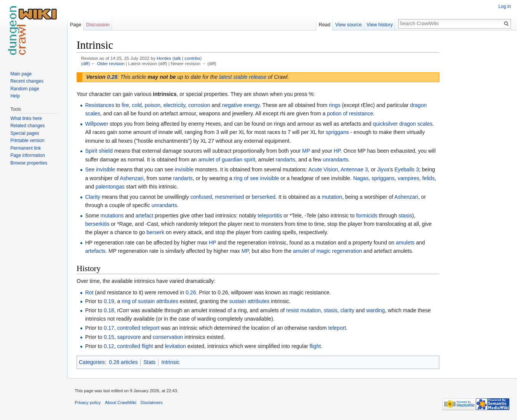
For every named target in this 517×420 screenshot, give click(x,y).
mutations (112, 216)
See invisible (100, 169)
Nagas (361, 178)
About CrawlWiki (121, 402)
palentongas (110, 187)
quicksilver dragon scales (403, 124)
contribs (192, 58)
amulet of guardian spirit (226, 160)
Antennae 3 (354, 169)
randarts (286, 160)
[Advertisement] (477, 152)
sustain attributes (250, 301)
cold (137, 105)
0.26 (191, 292)
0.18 (109, 310)
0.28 (112, 77)
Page (75, 25)
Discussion (98, 25)
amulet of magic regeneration (327, 251)
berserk (156, 232)
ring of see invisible (256, 178)
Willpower (97, 124)
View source (348, 25)
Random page (25, 89)
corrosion (199, 105)
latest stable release (243, 77)
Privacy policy (88, 402)
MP (306, 151)
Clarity (93, 197)
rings (335, 105)
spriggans (337, 132)
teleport (337, 328)
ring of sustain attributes (150, 301)
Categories (92, 362)
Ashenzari (131, 178)
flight (315, 346)
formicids (367, 216)
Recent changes (27, 81)
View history (380, 25)
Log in (505, 6)
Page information (28, 155)
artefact (145, 216)
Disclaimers (152, 402)
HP (337, 151)
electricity (174, 105)
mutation (332, 197)
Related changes (27, 126)
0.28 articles (123, 362)
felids (428, 178)
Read (324, 25)
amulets (405, 243)
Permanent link (26, 148)
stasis (405, 216)
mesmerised (229, 197)
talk (177, 58)
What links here (26, 118)
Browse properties (29, 163)
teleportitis (270, 216)
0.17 (109, 328)
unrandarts (335, 160)
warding (375, 310)
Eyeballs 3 (407, 169)
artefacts (95, 251)
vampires (409, 178)
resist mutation (303, 310)
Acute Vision (323, 169)
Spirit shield (99, 151)
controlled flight (135, 346)
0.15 (109, 337)
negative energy (241, 105)
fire (125, 105)
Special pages (25, 133)
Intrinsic (170, 362)
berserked (264, 197)
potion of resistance (350, 113)
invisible (184, 169)
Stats (149, 362)
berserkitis (97, 224)
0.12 (109, 346)
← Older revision (108, 63)
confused (201, 197)
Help (15, 96)
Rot (89, 292)
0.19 (109, 301)
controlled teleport (138, 328)
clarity (347, 310)
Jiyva (383, 169)
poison (153, 105)
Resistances (99, 105)
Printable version (27, 141)
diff (86, 63)
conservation (168, 337)
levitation (175, 346)
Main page (21, 74)
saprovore (129, 337)
